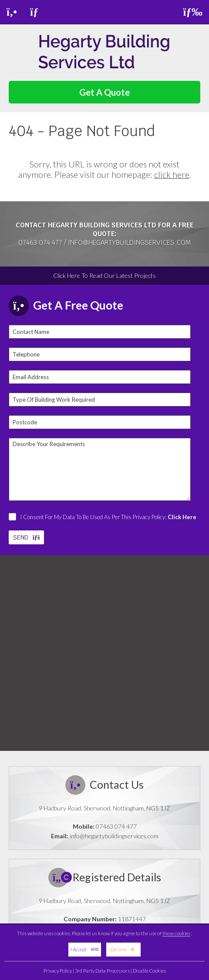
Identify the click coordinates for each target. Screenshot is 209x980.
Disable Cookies (149, 971)
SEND (26, 537)
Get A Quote (104, 92)
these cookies (176, 933)
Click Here (182, 517)
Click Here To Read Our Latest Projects (104, 275)
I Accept (85, 949)
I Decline (123, 949)
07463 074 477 (40, 242)
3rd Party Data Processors (102, 971)
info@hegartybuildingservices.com (129, 242)
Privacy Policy (58, 971)
